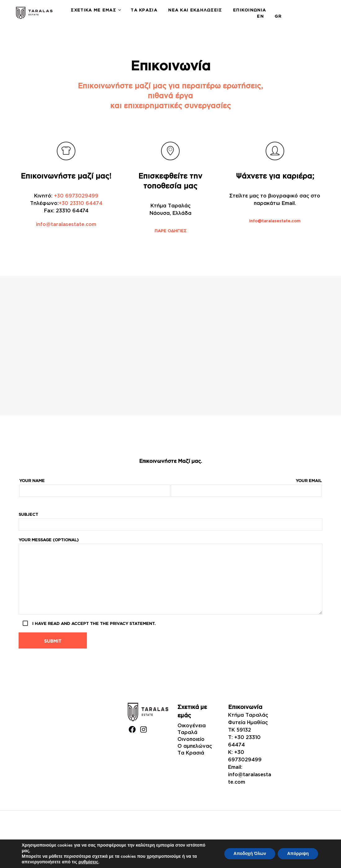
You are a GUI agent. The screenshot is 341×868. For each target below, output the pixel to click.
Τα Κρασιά (144, 10)
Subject (171, 521)
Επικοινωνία (249, 10)
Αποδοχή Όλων (250, 854)
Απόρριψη (298, 854)
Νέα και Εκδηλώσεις (195, 10)
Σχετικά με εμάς (93, 10)
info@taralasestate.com (66, 224)
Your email (247, 488)
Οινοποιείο (191, 739)
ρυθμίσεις (88, 862)
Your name (95, 488)
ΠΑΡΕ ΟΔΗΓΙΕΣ (171, 231)
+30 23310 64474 (80, 203)
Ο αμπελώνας (195, 746)
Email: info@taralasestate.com (250, 774)
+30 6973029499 (76, 196)
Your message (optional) (171, 576)
